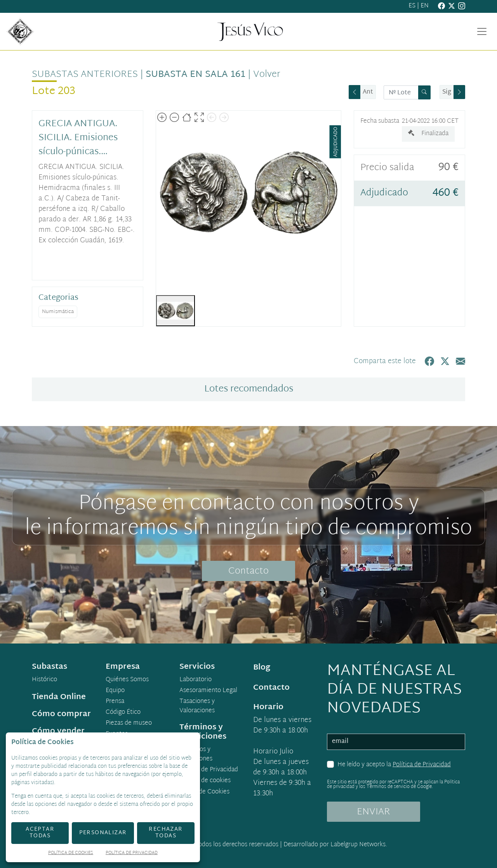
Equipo (115, 691)
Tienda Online (59, 697)
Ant (368, 92)
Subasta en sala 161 (195, 75)
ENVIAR (374, 812)
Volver (267, 75)
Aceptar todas (40, 833)
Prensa (115, 702)
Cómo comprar (61, 714)
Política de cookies (205, 781)
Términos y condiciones (196, 755)
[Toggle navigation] (482, 31)
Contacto (248, 571)
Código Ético (123, 713)
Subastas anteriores (85, 75)
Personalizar (103, 833)
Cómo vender (58, 731)
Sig (447, 92)
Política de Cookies (71, 853)
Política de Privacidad (422, 765)
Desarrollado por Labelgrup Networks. (335, 845)
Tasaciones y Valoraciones (197, 706)
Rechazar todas (166, 833)
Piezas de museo (129, 724)
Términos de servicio (388, 787)
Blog (262, 668)
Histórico (44, 680)
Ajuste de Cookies (205, 792)
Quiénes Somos (127, 680)
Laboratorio (195, 680)
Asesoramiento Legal (208, 691)
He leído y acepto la (394, 765)
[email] (396, 742)
